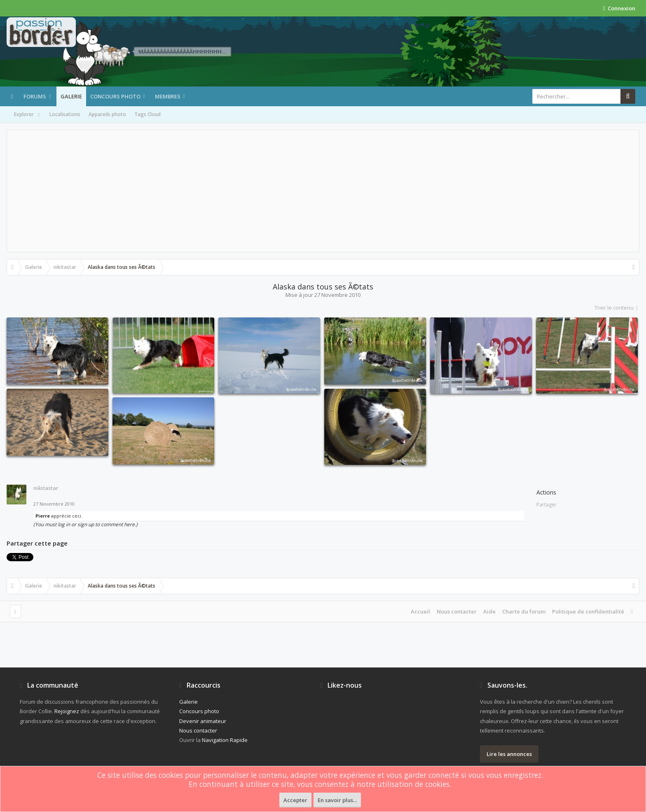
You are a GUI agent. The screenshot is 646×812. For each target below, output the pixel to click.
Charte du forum (524, 611)
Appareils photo (107, 114)
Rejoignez (67, 711)
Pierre (43, 516)
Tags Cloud (147, 114)
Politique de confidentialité (588, 611)
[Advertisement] (323, 191)
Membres (168, 96)
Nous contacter (457, 611)
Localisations (65, 114)
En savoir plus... (337, 800)
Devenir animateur (203, 721)
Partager (547, 505)
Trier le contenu (617, 308)
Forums (35, 96)
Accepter (295, 800)
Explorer (28, 115)
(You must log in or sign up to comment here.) (85, 524)
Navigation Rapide (225, 740)
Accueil (420, 611)
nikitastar (46, 488)
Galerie (71, 96)
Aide (489, 611)
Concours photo (115, 96)
